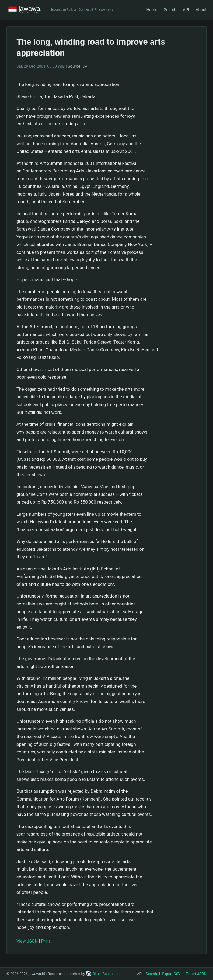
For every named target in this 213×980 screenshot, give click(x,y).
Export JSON (196, 974)
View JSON (27, 941)
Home (152, 10)
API (186, 10)
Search (170, 10)
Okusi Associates (104, 974)
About (201, 10)
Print (45, 941)
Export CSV (171, 974)
